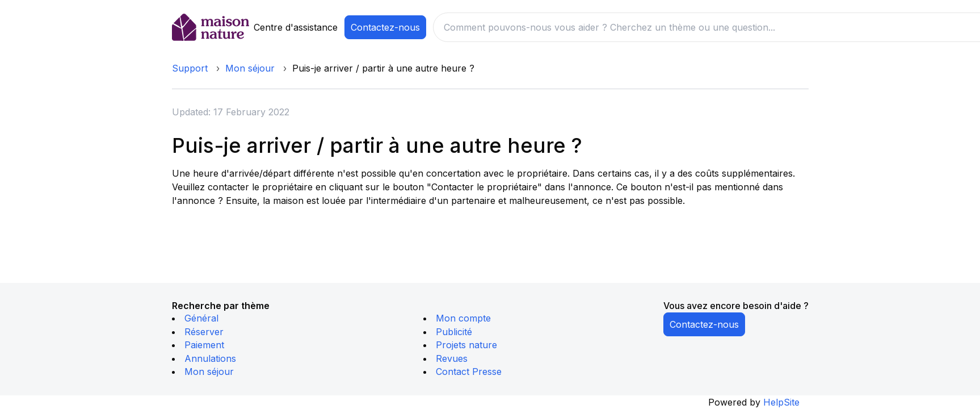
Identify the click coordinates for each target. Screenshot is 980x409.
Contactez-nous (385, 27)
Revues (452, 358)
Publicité (454, 332)
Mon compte (463, 318)
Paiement (204, 345)
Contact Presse (469, 372)
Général (201, 318)
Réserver (204, 332)
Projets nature (466, 345)
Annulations (210, 358)
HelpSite (781, 402)
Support (190, 68)
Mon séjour (250, 68)
